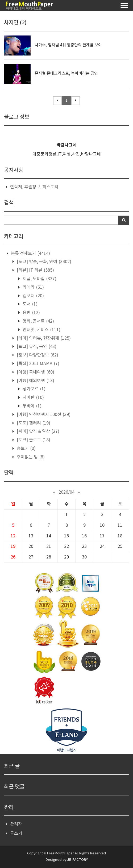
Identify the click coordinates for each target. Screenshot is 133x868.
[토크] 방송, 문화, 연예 (43, 262)
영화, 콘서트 (38, 321)
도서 (30, 304)
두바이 (32, 406)
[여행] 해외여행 (35, 381)
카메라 (33, 287)
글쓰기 (16, 834)
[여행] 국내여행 (35, 372)
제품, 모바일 (39, 279)
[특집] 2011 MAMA (38, 364)
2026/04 (66, 492)
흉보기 (26, 449)
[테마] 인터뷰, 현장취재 (43, 338)
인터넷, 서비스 (41, 330)
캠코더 (33, 296)
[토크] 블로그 (33, 440)
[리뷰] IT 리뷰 (35, 270)
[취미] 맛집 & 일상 (38, 431)
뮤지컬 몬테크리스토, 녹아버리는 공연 (66, 74)
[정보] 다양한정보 (37, 355)
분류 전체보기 (30, 253)
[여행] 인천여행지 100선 (43, 415)
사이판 (33, 398)
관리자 (16, 824)
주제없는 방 (30, 457)
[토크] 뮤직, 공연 (36, 347)
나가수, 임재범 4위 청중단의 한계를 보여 (68, 45)
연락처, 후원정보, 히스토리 (34, 187)
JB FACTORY (78, 860)
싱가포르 (34, 389)
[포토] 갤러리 (33, 423)
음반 (31, 313)
